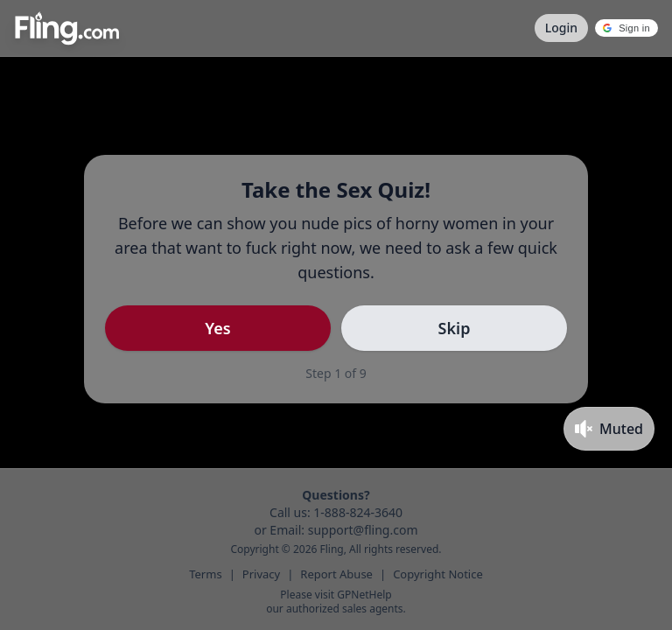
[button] (626, 28)
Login (561, 28)
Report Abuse (336, 574)
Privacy (261, 574)
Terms (205, 574)
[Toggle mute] (609, 429)
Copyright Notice (438, 574)
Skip (455, 328)
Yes (217, 328)
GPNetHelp (364, 595)
